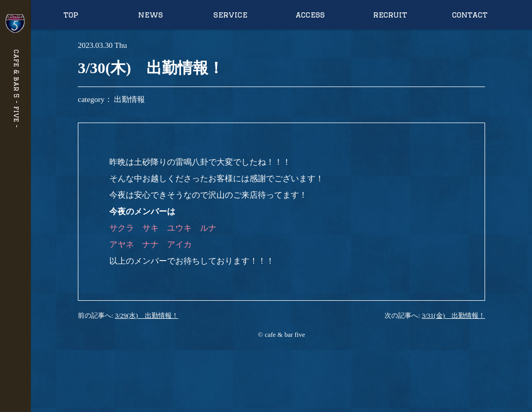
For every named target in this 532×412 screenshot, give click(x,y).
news (151, 15)
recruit (390, 15)
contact (470, 15)
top (71, 15)
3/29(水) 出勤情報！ (147, 315)
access (310, 15)
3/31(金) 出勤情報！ (453, 315)
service (230, 15)
